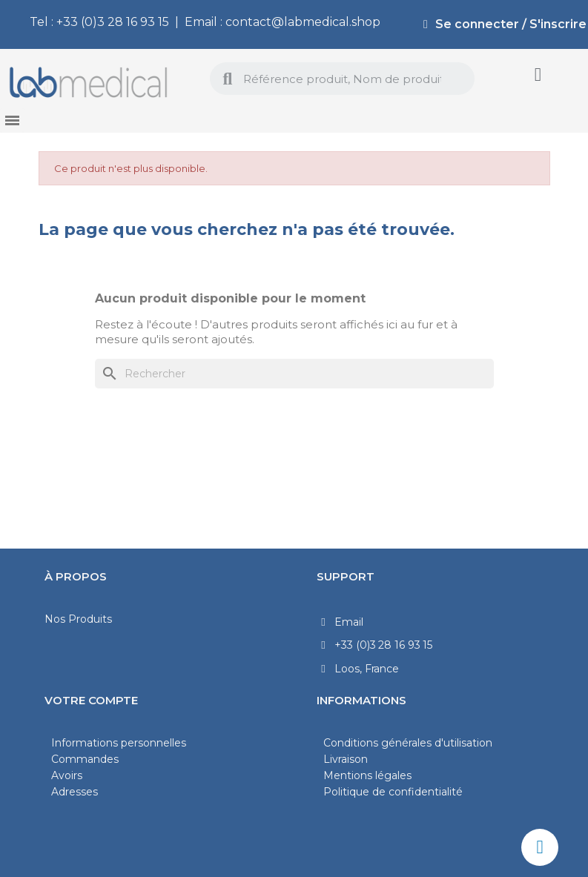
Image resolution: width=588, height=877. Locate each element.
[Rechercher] (294, 374)
